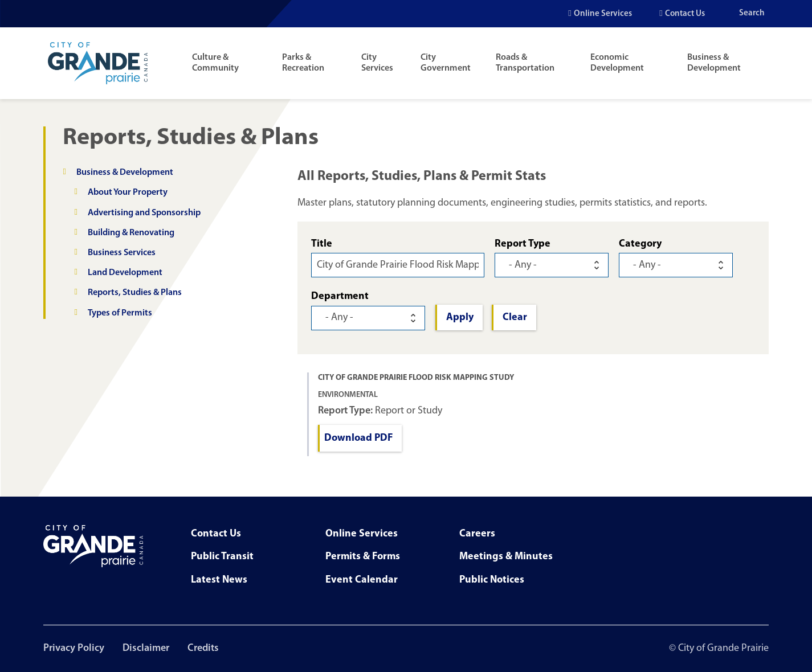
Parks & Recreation (303, 63)
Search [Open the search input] (752, 13)
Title (322, 244)
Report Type (523, 244)
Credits (203, 648)
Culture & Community (215, 63)
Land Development (125, 273)
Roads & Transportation (525, 63)
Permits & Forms (363, 557)
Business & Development (714, 63)
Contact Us (685, 14)
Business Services (122, 253)
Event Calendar (362, 580)
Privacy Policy (74, 648)
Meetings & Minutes (506, 557)
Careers (477, 534)
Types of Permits (120, 313)
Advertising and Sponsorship (144, 213)
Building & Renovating (131, 233)
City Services (377, 63)
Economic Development (617, 63)
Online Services (603, 14)
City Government (446, 63)
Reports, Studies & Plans (135, 293)
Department (340, 296)
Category (640, 244)
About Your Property (128, 192)
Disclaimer (146, 648)
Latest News (219, 580)
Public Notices (492, 580)
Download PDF (358, 438)
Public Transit (222, 557)
